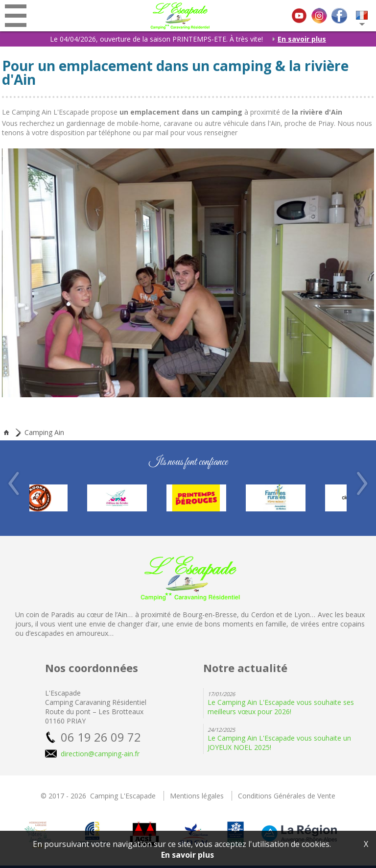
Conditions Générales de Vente (287, 796)
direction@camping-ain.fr (100, 754)
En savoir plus (297, 39)
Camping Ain (44, 433)
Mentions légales (197, 796)
